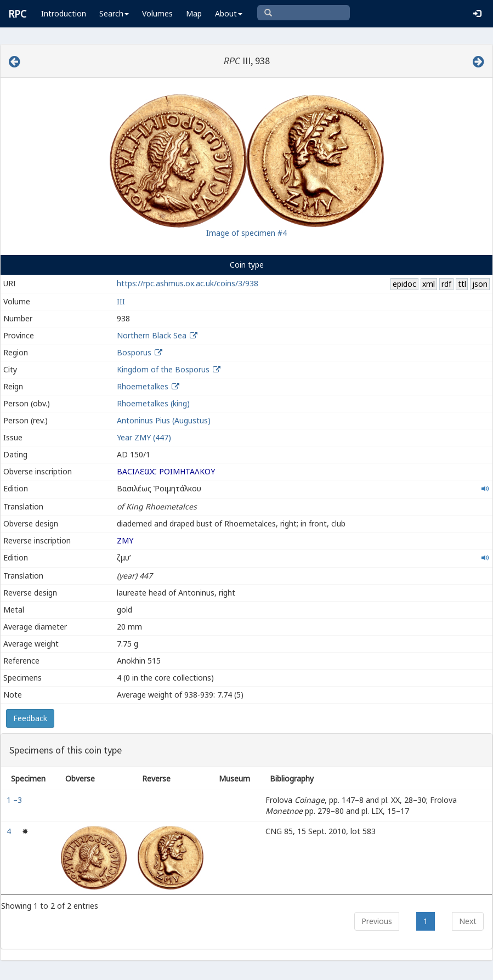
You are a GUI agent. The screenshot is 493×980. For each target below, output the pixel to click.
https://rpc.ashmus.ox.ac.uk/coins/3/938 (188, 283)
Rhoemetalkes (143, 386)
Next (468, 921)
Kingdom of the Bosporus (163, 369)
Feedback (30, 718)
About (229, 13)
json (480, 284)
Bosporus (134, 352)
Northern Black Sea (152, 335)
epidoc (404, 284)
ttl (462, 284)
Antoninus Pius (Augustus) (164, 420)
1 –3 (15, 800)
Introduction (64, 13)
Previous (377, 921)
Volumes (157, 13)
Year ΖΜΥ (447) (144, 437)
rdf (446, 284)
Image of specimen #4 (246, 233)
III (121, 301)
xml (429, 284)
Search (114, 13)
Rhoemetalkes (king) (153, 403)
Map (194, 13)
